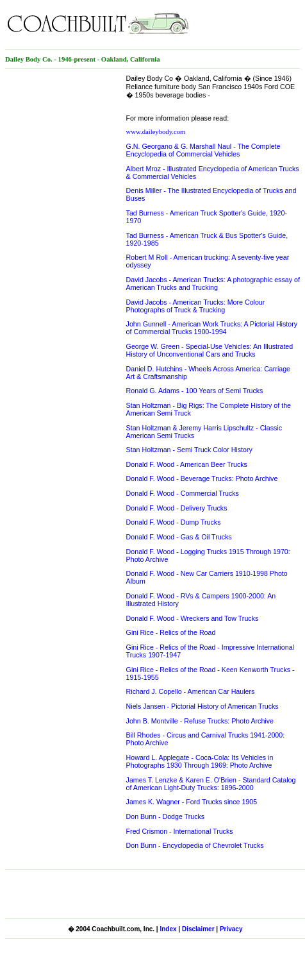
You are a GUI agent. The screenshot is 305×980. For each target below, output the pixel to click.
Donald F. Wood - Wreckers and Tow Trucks (193, 618)
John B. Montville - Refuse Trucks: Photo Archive (200, 721)
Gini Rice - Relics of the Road (171, 632)
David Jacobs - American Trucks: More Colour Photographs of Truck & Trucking (196, 306)
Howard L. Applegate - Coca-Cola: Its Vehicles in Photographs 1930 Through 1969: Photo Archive (200, 761)
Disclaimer (198, 929)
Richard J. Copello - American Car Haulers (191, 691)
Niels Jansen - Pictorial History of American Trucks (202, 706)
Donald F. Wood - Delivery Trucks (177, 508)
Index (168, 929)
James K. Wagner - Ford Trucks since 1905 (192, 802)
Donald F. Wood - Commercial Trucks (183, 493)
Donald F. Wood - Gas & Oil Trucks (179, 537)
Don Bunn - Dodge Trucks (166, 816)
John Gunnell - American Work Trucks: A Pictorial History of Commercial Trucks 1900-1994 (212, 328)
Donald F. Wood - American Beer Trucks (187, 464)
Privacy (231, 929)
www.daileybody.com (156, 132)
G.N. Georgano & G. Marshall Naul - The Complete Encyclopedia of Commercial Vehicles (203, 150)
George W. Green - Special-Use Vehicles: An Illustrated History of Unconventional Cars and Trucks (210, 350)
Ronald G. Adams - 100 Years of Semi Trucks (195, 391)
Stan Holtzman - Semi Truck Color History (189, 450)
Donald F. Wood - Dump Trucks (174, 522)
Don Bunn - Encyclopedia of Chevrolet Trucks (195, 845)
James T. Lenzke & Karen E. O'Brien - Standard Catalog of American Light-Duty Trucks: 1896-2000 (211, 784)
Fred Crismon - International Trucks (180, 831)
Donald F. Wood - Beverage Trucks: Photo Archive (202, 478)
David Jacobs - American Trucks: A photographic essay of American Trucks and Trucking (213, 283)
